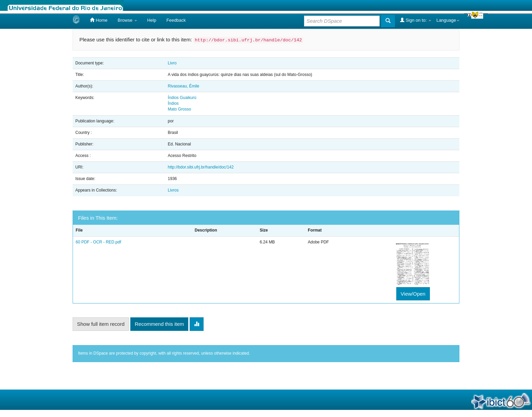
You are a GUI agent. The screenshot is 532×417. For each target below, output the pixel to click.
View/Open (413, 294)
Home (99, 20)
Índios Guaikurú (182, 98)
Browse (127, 20)
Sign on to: (416, 20)
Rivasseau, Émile (184, 86)
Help (152, 20)
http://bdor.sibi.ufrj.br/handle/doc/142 (201, 167)
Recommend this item (159, 324)
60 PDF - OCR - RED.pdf (98, 242)
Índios (173, 103)
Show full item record (101, 324)
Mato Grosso (180, 109)
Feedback (176, 20)
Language (448, 20)
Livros (173, 190)
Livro (172, 63)
